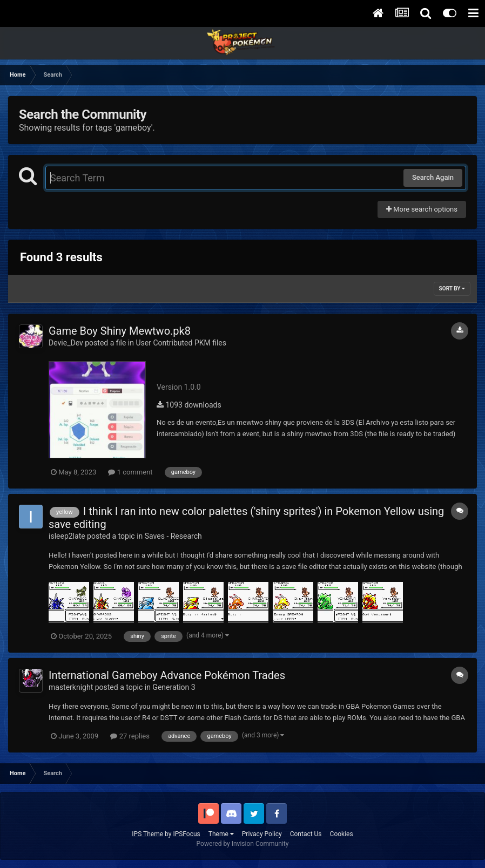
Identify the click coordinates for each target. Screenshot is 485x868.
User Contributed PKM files (181, 343)
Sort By (452, 289)
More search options (422, 209)
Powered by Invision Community (243, 844)
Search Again (433, 177)
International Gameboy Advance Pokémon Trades (167, 675)
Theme (221, 834)
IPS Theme (147, 834)
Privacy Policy (262, 834)
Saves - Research (173, 536)
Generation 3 (174, 687)
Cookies (342, 834)
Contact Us (306, 834)
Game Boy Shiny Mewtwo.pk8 (120, 331)
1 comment (130, 472)
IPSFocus (186, 834)
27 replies (130, 736)
